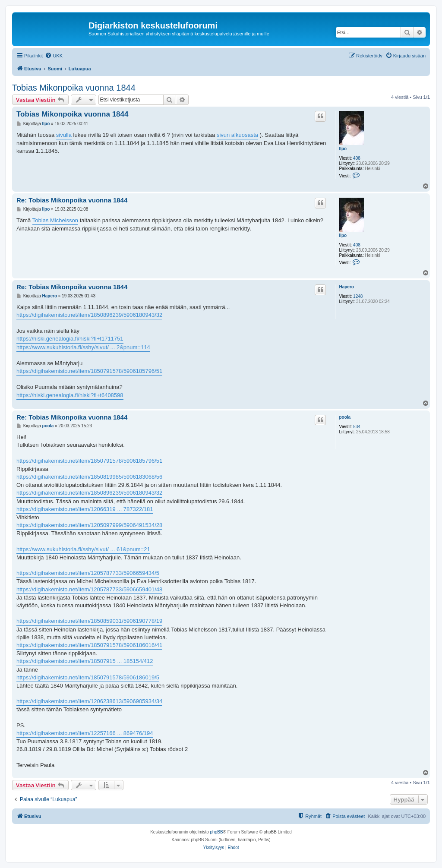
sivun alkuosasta (237, 135)
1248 (358, 296)
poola (345, 417)
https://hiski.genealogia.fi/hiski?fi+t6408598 (70, 395)
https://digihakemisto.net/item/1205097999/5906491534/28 (89, 525)
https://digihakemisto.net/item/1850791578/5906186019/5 (88, 677)
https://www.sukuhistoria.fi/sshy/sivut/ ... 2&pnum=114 (83, 347)
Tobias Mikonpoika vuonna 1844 (74, 88)
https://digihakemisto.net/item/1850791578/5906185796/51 (89, 371)
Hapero (346, 287)
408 (357, 158)
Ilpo (343, 149)
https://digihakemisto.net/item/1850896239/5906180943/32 (89, 315)
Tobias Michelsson (55, 220)
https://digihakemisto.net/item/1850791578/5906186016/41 (89, 645)
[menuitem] (54, 56)
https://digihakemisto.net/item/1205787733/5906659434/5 (88, 573)
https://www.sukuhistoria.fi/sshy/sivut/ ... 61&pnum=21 (83, 549)
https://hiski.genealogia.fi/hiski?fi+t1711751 (70, 339)
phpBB (217, 832)
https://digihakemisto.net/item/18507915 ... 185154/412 (85, 661)
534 (357, 427)
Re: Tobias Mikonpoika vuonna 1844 (72, 200)
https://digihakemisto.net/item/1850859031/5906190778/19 (89, 621)
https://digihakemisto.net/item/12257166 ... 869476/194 (85, 733)
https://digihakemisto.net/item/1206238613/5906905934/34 (89, 701)
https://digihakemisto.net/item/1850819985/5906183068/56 (89, 477)
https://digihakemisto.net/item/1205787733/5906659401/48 (89, 589)
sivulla (64, 135)
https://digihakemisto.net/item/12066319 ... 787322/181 (85, 509)
